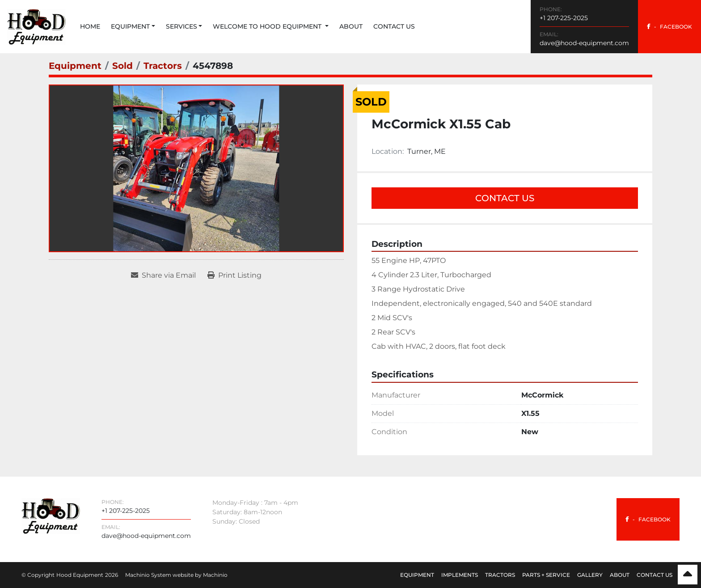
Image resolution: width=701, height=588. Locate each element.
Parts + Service (546, 575)
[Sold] (122, 66)
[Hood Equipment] (51, 515)
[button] (133, 27)
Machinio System (148, 575)
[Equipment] (75, 66)
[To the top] (688, 575)
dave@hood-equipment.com (584, 43)
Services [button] (182, 26)
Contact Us (394, 26)
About (351, 26)
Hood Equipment (80, 575)
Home (90, 26)
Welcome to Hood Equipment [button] (268, 26)
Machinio (215, 575)
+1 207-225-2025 (564, 18)
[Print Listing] (234, 275)
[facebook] (669, 27)
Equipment (130, 26)
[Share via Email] (163, 275)
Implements (460, 575)
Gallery (590, 575)
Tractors (500, 575)
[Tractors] (163, 66)
